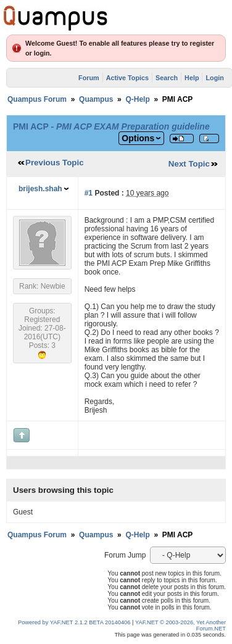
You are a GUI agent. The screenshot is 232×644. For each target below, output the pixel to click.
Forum (89, 78)
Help (192, 78)
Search (167, 78)
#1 (89, 193)
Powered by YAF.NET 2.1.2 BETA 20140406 (75, 622)
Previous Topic (55, 163)
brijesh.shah (40, 189)
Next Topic (189, 164)
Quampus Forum (37, 99)
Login (214, 78)
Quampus (96, 99)
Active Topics (127, 78)
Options (138, 138)
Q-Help (137, 99)
